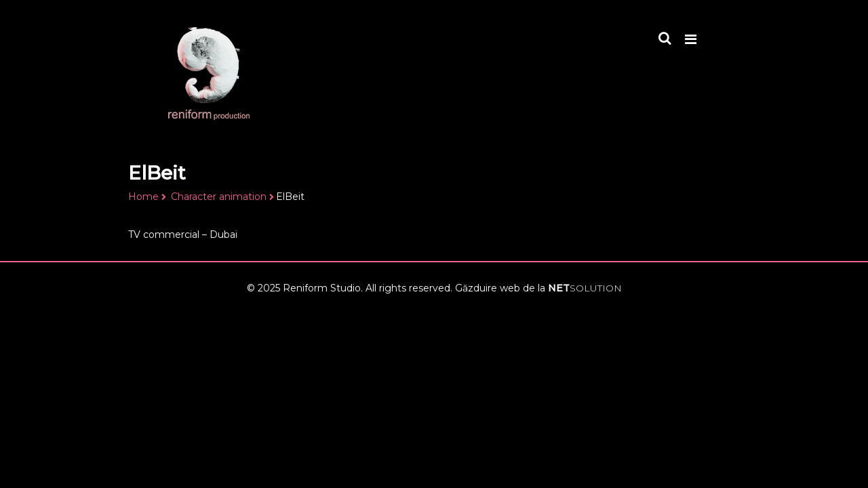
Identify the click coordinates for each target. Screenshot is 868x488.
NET (585, 288)
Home (143, 197)
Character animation (219, 197)
